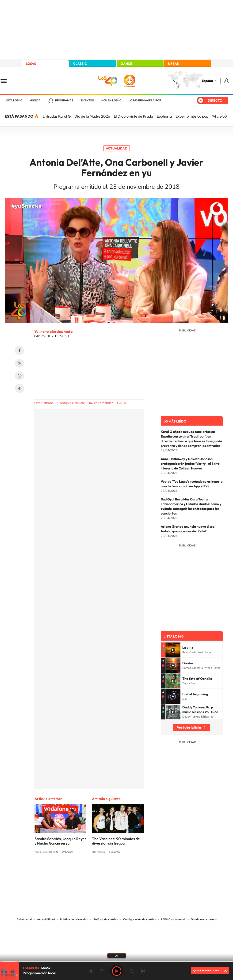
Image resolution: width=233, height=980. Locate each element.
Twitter (19, 363)
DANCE (126, 64)
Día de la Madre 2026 (92, 116)
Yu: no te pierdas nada (53, 331)
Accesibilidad (46, 919)
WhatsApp (19, 376)
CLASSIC (80, 64)
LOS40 (31, 64)
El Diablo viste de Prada (133, 116)
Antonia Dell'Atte (72, 403)
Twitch (135, 869)
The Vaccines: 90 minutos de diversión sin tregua (116, 841)
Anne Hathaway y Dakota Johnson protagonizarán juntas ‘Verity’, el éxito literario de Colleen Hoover (190, 464)
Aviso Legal (24, 919)
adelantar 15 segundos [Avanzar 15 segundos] (132, 971)
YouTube (107, 869)
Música (35, 100)
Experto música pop (192, 116)
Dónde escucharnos (204, 919)
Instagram (88, 869)
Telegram (19, 388)
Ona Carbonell (45, 403)
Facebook (19, 350)
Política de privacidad (74, 919)
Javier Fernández (101, 403)
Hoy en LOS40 (111, 100)
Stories (145, 869)
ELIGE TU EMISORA (208, 970)
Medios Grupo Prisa (117, 946)
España (207, 81)
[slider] (116, 962)
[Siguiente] (226, 116)
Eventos (87, 100)
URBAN (174, 64)
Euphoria (164, 116)
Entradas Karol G (57, 116)
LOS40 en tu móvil (173, 919)
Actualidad (117, 148)
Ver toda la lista (189, 727)
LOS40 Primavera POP (145, 100)
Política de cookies (106, 919)
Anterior (90, 971)
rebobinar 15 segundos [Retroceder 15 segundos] (102, 971)
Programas (64, 100)
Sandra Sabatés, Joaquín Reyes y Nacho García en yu (60, 841)
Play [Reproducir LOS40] (117, 971)
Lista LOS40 (13, 100)
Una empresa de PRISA (117, 935)
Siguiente (143, 971)
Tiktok (98, 869)
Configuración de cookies (140, 919)
